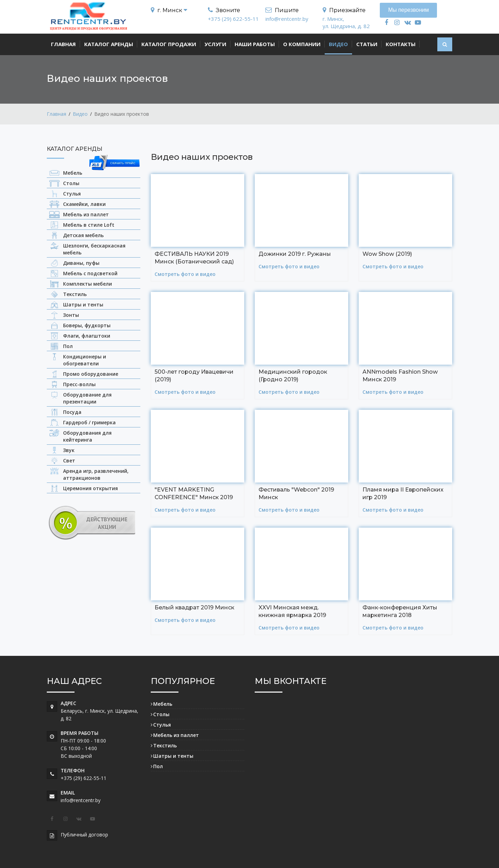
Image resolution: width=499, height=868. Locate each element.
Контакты (401, 44)
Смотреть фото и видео (185, 273)
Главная (63, 44)
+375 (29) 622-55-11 (233, 19)
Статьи (367, 44)
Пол (158, 766)
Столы (161, 714)
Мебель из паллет (176, 734)
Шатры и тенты (173, 755)
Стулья (162, 724)
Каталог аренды (109, 44)
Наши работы (255, 44)
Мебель (163, 703)
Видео (338, 44)
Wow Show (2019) (387, 253)
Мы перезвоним (408, 10)
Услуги (215, 44)
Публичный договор (84, 834)
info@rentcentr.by (287, 19)
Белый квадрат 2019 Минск (194, 607)
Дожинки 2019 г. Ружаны (295, 253)
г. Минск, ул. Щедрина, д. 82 (346, 22)
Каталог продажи (169, 44)
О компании (302, 44)
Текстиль (165, 745)
